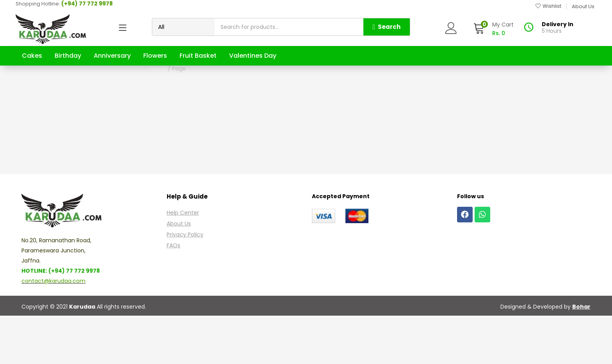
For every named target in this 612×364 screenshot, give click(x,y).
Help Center (183, 261)
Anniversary (112, 56)
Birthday (68, 56)
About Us (179, 272)
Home (296, 93)
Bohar (581, 355)
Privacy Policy (185, 283)
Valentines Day (253, 56)
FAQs (173, 294)
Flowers (155, 56)
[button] (493, 29)
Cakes (32, 56)
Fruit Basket (198, 56)
